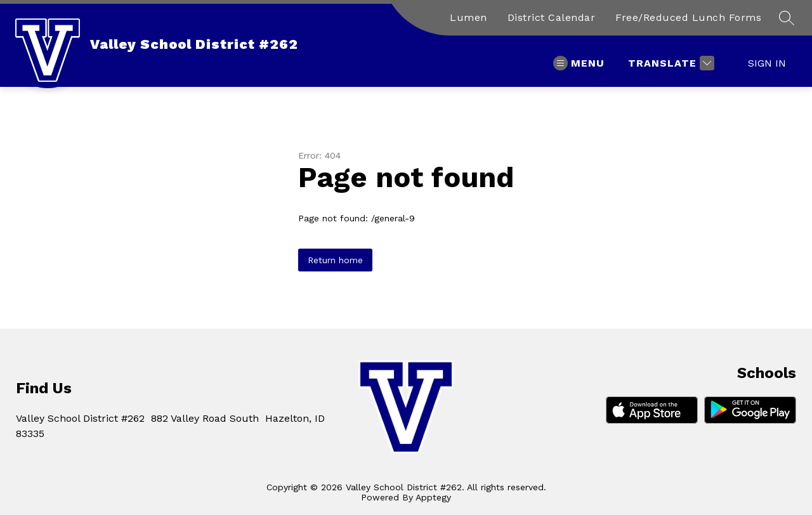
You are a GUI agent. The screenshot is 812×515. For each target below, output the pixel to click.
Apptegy (433, 497)
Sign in (767, 63)
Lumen (468, 17)
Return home (335, 260)
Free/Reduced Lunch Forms (688, 17)
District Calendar (552, 17)
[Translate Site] (670, 63)
